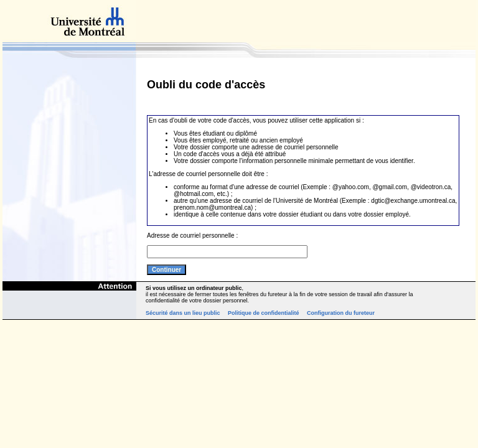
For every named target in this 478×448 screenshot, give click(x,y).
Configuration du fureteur (341, 313)
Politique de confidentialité (264, 313)
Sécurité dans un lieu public (183, 313)
